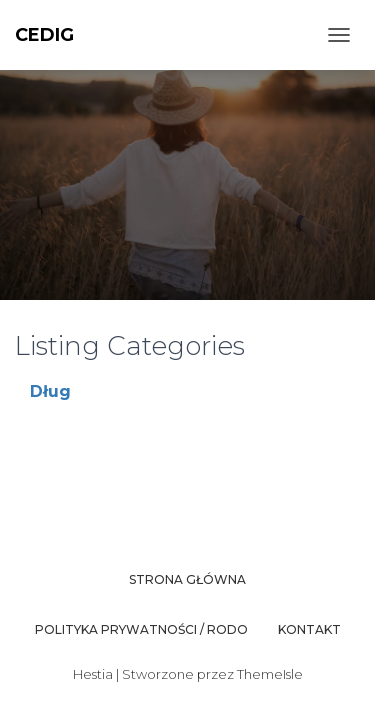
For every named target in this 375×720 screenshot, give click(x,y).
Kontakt (309, 629)
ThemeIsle (270, 674)
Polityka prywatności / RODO (141, 629)
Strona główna (187, 579)
